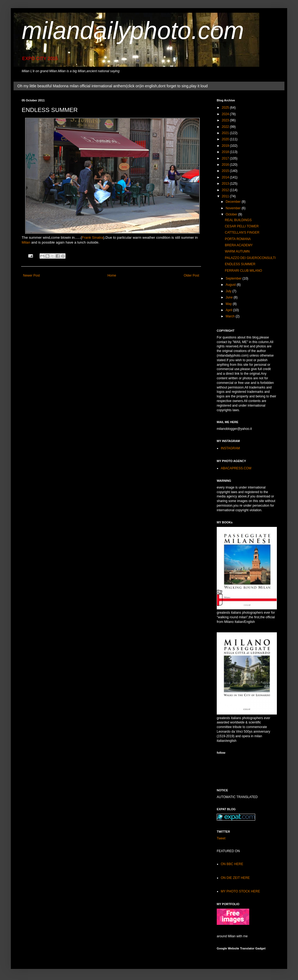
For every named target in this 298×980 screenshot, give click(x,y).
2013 (226, 184)
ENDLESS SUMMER (240, 264)
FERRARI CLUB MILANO (243, 271)
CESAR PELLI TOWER (242, 226)
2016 (226, 165)
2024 (226, 114)
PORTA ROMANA (238, 239)
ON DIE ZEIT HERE (235, 878)
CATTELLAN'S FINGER (242, 232)
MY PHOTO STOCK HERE (240, 891)
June (230, 297)
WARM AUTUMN (237, 251)
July (229, 291)
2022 (226, 127)
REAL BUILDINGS (238, 220)
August (231, 285)
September (234, 278)
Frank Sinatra (93, 237)
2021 (226, 133)
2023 (226, 120)
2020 (226, 139)
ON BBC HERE (232, 864)
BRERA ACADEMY (239, 245)
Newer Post (31, 275)
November (234, 208)
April (229, 310)
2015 (226, 171)
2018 (226, 152)
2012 (226, 190)
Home (112, 275)
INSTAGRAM (230, 448)
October (232, 214)
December (234, 202)
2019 (226, 146)
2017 (226, 158)
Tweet (221, 838)
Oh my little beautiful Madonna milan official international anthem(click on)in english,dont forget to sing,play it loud (112, 86)
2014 (226, 177)
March (231, 316)
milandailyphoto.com (133, 31)
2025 (226, 108)
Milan (26, 242)
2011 (226, 196)
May (229, 304)
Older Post (191, 275)
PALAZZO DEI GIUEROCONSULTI (250, 258)
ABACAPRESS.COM (236, 468)
